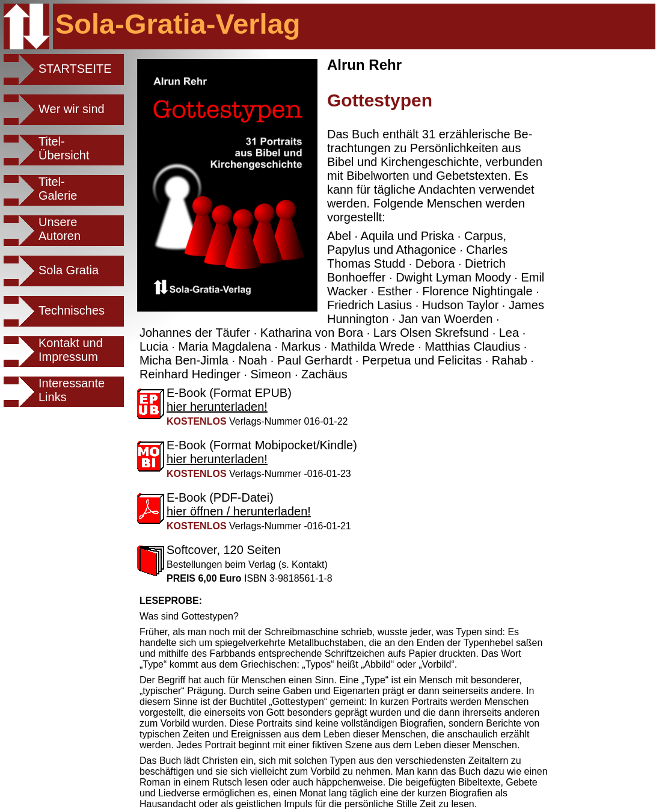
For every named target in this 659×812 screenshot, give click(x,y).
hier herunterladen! (217, 407)
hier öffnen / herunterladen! (239, 511)
